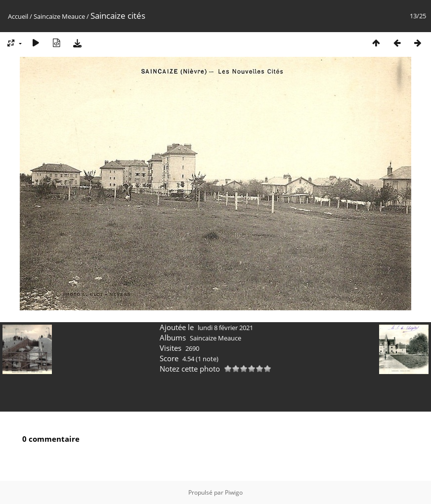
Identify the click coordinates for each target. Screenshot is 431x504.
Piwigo (234, 492)
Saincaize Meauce (59, 16)
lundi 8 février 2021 (225, 328)
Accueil (18, 16)
